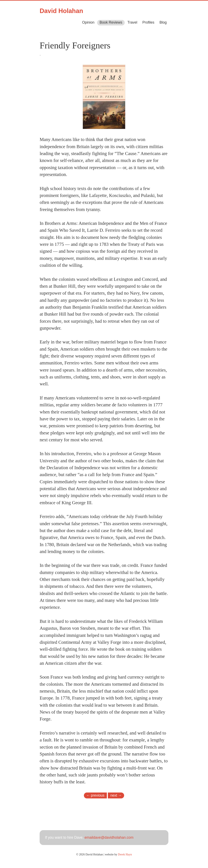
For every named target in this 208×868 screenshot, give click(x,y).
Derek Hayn (125, 854)
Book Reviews (111, 22)
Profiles (148, 22)
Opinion (88, 22)
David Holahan (61, 11)
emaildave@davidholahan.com (109, 837)
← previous (95, 795)
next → (116, 795)
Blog (163, 22)
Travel (132, 22)
